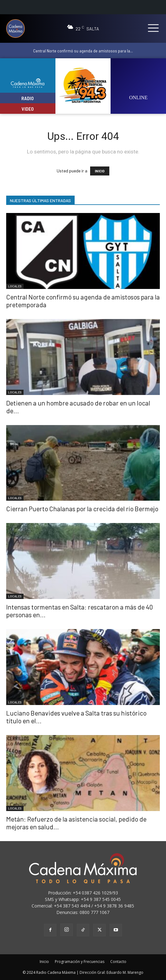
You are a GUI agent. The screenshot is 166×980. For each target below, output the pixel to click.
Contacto (118, 962)
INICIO (100, 171)
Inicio (44, 962)
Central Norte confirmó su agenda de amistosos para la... (83, 51)
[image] (138, 82)
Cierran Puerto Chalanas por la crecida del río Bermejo (82, 509)
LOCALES (15, 286)
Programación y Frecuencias (80, 962)
